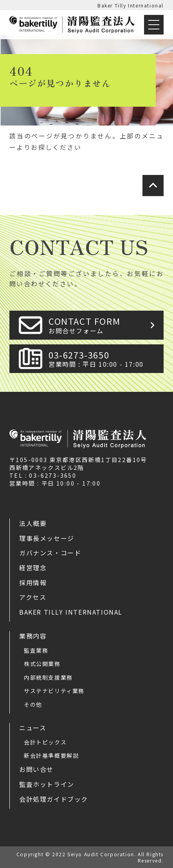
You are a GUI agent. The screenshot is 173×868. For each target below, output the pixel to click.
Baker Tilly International (131, 5)
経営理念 (33, 568)
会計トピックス (45, 742)
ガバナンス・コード (50, 553)
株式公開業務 (42, 664)
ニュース (33, 728)
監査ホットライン (47, 784)
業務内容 (33, 636)
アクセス (33, 597)
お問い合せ (36, 769)
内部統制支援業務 (48, 677)
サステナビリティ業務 (54, 691)
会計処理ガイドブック (54, 799)
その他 (33, 704)
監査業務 (36, 650)
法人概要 (33, 523)
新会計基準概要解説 (51, 755)
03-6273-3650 (104, 359)
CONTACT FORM (104, 325)
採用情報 (33, 582)
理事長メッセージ (47, 538)
